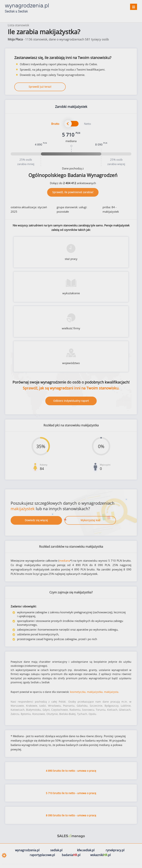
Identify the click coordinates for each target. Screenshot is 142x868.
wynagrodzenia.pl (27, 850)
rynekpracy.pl (115, 850)
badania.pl (71, 855)
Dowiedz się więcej (36, 520)
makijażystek (23, 509)
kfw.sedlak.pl (86, 850)
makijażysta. (112, 692)
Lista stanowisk (18, 25)
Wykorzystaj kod (90, 520)
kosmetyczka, (78, 692)
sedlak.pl (56, 850)
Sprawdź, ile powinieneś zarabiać (73, 192)
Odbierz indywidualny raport (71, 401)
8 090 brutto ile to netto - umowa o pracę (71, 815)
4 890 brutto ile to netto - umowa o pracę (71, 771)
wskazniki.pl (100, 855)
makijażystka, (95, 692)
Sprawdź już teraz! (40, 87)
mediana (65, 561)
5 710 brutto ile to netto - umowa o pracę (71, 793)
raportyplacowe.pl (42, 855)
